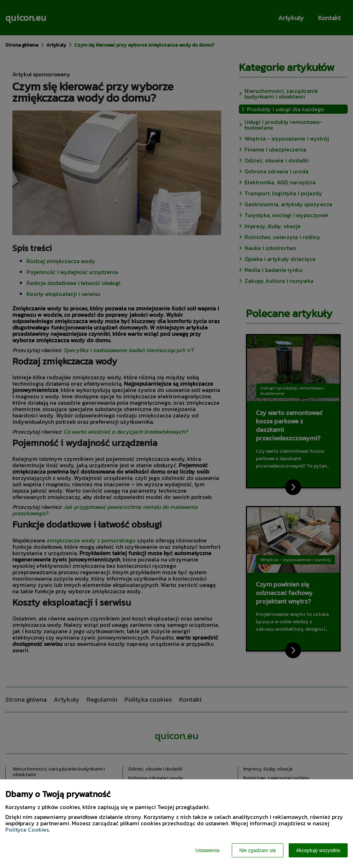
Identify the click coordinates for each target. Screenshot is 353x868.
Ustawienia (207, 850)
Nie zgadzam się (258, 850)
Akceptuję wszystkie (318, 850)
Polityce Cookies (27, 830)
